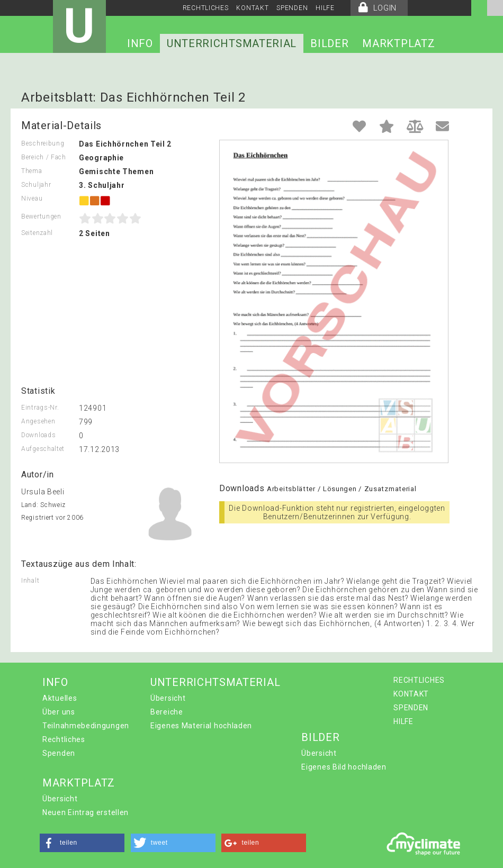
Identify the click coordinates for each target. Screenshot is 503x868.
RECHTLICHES (206, 8)
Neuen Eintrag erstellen (86, 812)
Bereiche (167, 712)
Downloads (38, 435)
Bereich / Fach (44, 157)
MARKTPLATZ (398, 43)
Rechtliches (64, 739)
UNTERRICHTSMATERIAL (232, 43)
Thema (32, 171)
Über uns (59, 712)
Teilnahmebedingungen (86, 726)
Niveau (32, 198)
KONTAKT (252, 8)
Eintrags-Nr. (40, 408)
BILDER (329, 43)
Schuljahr (36, 185)
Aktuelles (60, 698)
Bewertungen (41, 216)
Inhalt (30, 581)
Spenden (59, 753)
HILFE (325, 8)
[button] (82, 843)
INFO (140, 43)
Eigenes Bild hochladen (344, 767)
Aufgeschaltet (43, 449)
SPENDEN (292, 8)
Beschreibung (43, 143)
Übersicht (168, 698)
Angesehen (38, 421)
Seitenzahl (37, 233)
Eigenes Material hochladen (201, 726)
